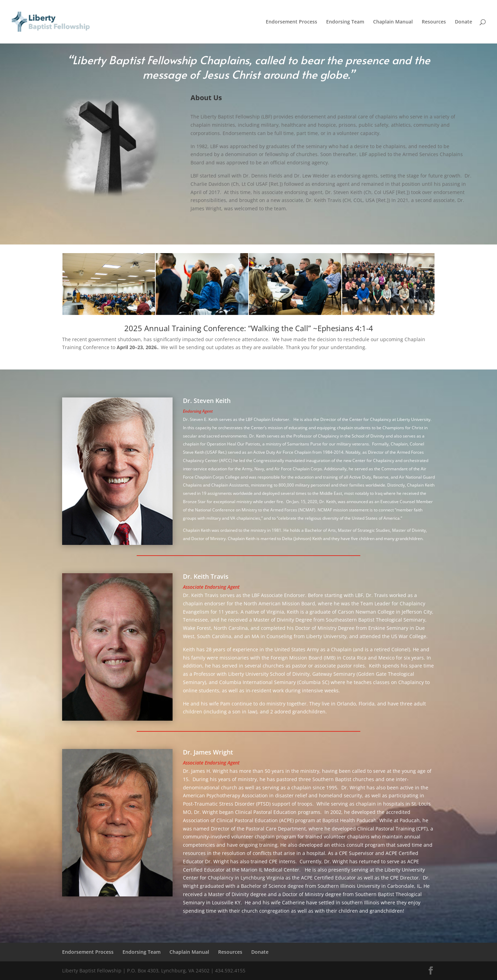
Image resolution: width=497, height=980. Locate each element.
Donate (464, 22)
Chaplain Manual (393, 22)
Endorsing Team (345, 22)
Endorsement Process (291, 22)
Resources (434, 22)
